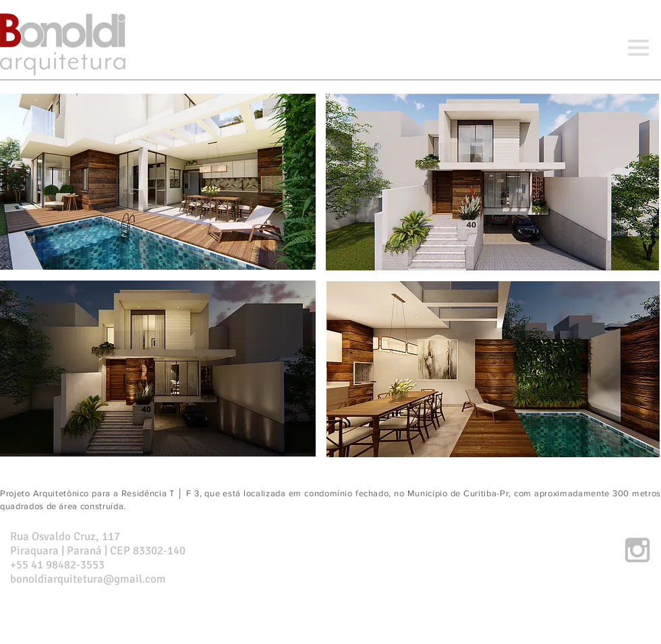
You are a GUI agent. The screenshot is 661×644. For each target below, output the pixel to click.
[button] (638, 49)
